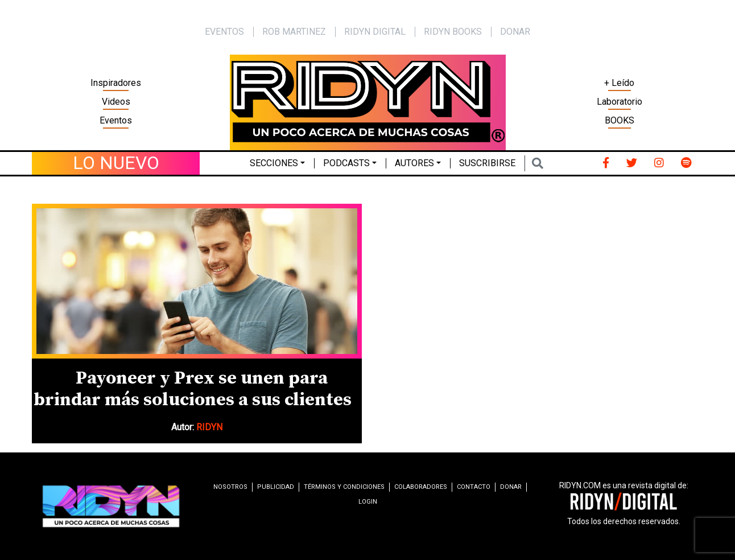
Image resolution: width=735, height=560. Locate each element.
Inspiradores (116, 83)
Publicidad (276, 487)
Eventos (116, 120)
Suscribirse (487, 163)
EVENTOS (224, 32)
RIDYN (209, 427)
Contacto (474, 487)
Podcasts (346, 163)
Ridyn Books (453, 32)
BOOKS (620, 120)
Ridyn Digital (375, 32)
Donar (515, 32)
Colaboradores (421, 487)
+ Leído (619, 83)
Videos (116, 102)
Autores (414, 163)
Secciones (274, 163)
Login (368, 502)
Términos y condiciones (344, 487)
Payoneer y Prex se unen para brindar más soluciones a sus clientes (193, 389)
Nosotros (230, 487)
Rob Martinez (294, 32)
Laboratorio (620, 102)
